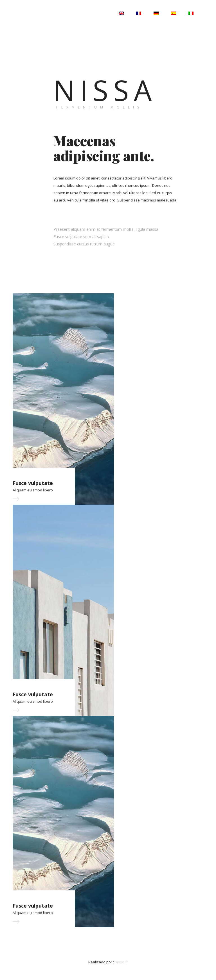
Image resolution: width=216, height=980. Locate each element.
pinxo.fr (121, 962)
